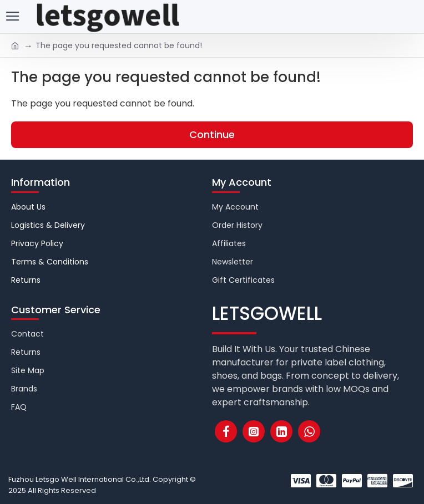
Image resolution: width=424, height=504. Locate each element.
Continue (212, 134)
